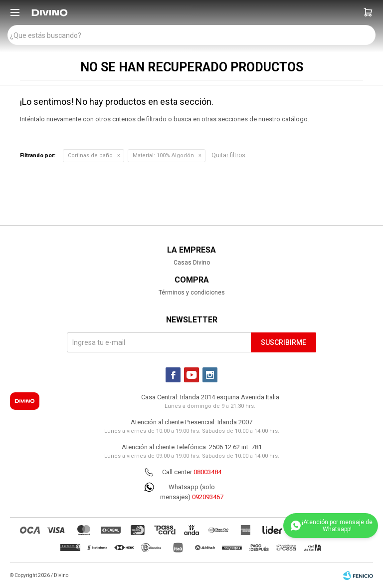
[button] (368, 12)
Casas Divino (192, 263)
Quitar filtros (228, 155)
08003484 (207, 472)
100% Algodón (163, 155)
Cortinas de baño (90, 155)
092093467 (208, 497)
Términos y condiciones (192, 293)
